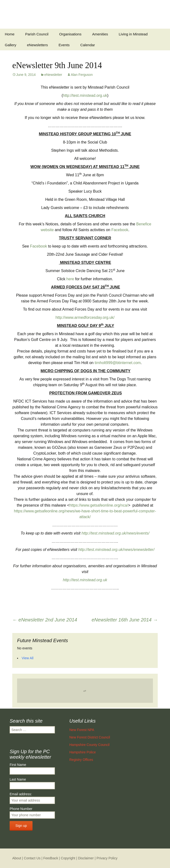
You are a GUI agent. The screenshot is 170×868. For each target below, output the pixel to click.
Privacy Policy (107, 858)
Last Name (18, 779)
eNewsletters (37, 45)
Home (10, 34)
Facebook (120, 230)
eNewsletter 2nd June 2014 (45, 620)
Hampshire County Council (89, 745)
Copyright (68, 858)
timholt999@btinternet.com (118, 363)
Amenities (100, 34)
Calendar (88, 45)
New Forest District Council (90, 737)
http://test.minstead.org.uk (85, 95)
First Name (18, 765)
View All (28, 658)
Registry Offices (81, 760)
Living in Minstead (133, 34)
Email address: (21, 794)
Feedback (51, 858)
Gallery (11, 45)
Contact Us (32, 858)
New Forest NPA (82, 730)
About (17, 858)
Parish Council (37, 34)
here (70, 279)
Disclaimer (86, 858)
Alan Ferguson (82, 75)
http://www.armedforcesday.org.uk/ (85, 317)
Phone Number (21, 809)
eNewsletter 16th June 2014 (125, 620)
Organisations (70, 34)
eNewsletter (53, 75)
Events (64, 45)
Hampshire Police (83, 752)
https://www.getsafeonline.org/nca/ (99, 505)
